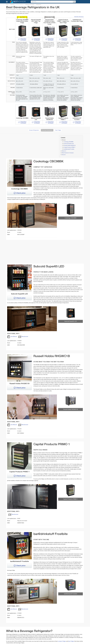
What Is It (64, 151)
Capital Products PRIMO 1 (70, 147)
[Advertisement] (18, 145)
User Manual (12, 337)
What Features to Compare (68, 153)
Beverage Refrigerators (47, 130)
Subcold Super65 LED (69, 144)
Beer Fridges (58, 130)
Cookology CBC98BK (69, 142)
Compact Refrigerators (34, 130)
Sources (64, 155)
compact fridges (62, 641)
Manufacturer (23, 337)
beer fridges (71, 641)
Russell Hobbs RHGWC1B (70, 145)
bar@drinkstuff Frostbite (69, 149)
